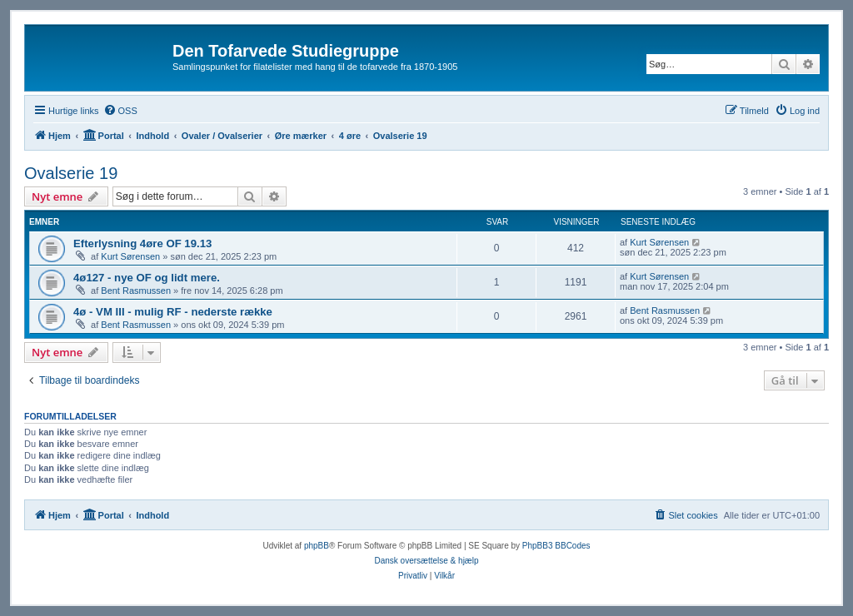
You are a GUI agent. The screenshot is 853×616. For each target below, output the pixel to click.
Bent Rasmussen (136, 291)
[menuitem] (120, 111)
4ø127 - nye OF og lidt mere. (147, 278)
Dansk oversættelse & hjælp (426, 561)
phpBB (317, 546)
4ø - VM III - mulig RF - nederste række (173, 312)
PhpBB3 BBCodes (556, 546)
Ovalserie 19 (71, 173)
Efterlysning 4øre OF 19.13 (142, 243)
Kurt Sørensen (130, 256)
